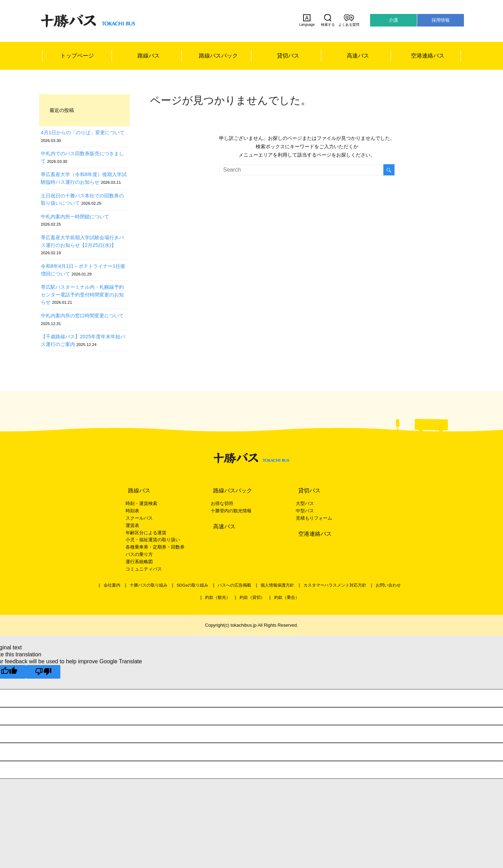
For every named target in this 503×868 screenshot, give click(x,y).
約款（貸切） (252, 597)
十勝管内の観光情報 (231, 511)
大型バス (305, 503)
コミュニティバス (144, 569)
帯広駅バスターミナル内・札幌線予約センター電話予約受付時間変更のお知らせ (82, 295)
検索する (328, 20)
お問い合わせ (388, 585)
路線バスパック (218, 56)
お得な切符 (222, 503)
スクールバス (139, 518)
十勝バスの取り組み (149, 585)
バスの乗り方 (139, 554)
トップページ (77, 56)
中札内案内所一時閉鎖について (75, 217)
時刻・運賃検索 (141, 503)
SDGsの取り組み (192, 585)
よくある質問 (349, 20)
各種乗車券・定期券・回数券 (155, 547)
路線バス (149, 56)
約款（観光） (218, 597)
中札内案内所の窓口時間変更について (82, 316)
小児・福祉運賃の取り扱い (153, 540)
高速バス (358, 56)
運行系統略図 (139, 562)
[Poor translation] (43, 672)
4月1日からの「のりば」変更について (83, 133)
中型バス (305, 511)
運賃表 (132, 525)
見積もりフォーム (314, 518)
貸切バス (288, 56)
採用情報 (441, 20)
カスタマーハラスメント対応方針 (335, 585)
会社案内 (112, 585)
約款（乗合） (287, 597)
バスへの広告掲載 (234, 585)
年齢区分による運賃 (146, 533)
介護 (393, 20)
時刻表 (132, 511)
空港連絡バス (428, 56)
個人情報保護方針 (277, 585)
